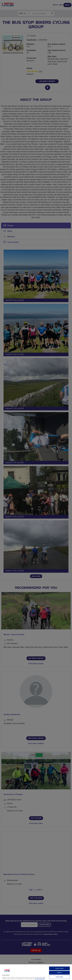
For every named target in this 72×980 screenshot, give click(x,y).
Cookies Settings (59, 977)
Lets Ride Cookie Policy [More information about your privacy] (40, 979)
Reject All (59, 973)
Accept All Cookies (59, 968)
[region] (36, 972)
